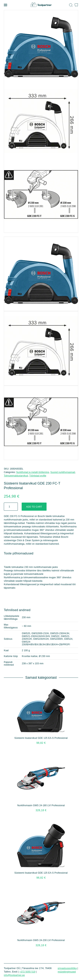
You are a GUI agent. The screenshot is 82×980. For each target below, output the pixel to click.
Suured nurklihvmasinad (63, 472)
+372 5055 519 (27, 972)
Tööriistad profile (38, 476)
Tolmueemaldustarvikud (16, 476)
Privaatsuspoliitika (67, 968)
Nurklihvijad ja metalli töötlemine (33, 472)
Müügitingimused (67, 972)
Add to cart (34, 507)
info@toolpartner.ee (14, 975)
